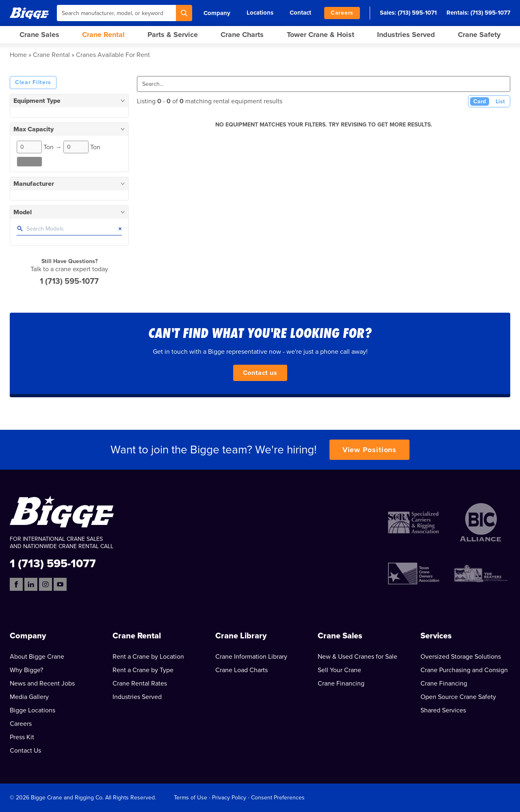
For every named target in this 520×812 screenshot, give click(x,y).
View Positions (370, 450)
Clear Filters (33, 82)
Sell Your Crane (339, 670)
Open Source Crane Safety (458, 697)
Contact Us (25, 751)
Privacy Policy (229, 798)
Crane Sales (39, 35)
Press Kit (22, 737)
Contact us (260, 373)
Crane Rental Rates (140, 684)
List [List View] (500, 101)
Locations (260, 13)
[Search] (184, 13)
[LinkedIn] (31, 584)
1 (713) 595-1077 (69, 281)
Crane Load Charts (242, 670)
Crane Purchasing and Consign (464, 670)
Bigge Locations (32, 710)
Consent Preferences (278, 798)
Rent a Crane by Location (148, 657)
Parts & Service (173, 35)
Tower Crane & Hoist (321, 35)
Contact (300, 13)
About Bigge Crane (37, 657)
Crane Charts (242, 35)
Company (217, 13)
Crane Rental (103, 35)
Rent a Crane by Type (143, 670)
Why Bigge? (26, 670)
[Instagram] (45, 584)
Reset (29, 162)
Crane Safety (479, 35)
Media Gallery (29, 697)
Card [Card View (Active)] (480, 101)
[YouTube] (60, 584)
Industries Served (406, 35)
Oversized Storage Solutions (461, 657)
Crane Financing (341, 684)
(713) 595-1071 (417, 13)
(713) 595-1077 (490, 13)
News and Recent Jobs (42, 684)
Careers (342, 13)
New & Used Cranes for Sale (357, 657)
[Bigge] (29, 13)
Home (18, 55)
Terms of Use (191, 798)
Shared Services (443, 710)
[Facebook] (16, 584)
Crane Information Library (251, 657)
